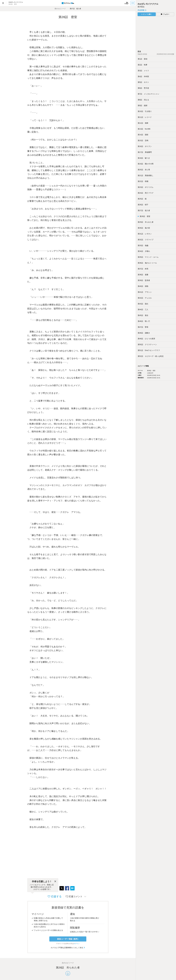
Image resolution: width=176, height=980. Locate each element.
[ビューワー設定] (126, 3)
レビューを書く (147, 14)
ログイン (77, 944)
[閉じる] (55, 881)
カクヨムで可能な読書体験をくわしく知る (68, 948)
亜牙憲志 (141, 7)
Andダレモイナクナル (148, 4)
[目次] (133, 3)
